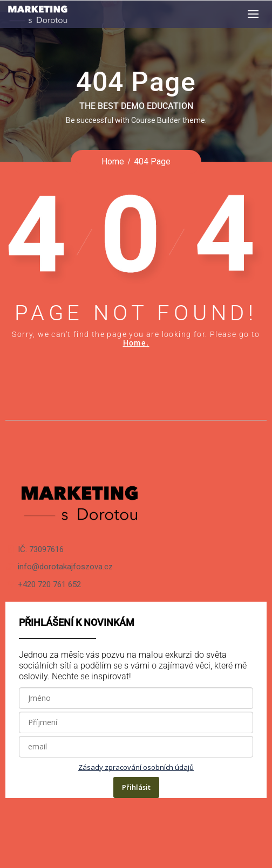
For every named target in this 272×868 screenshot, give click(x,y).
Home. (136, 343)
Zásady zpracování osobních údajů (136, 767)
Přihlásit (136, 787)
